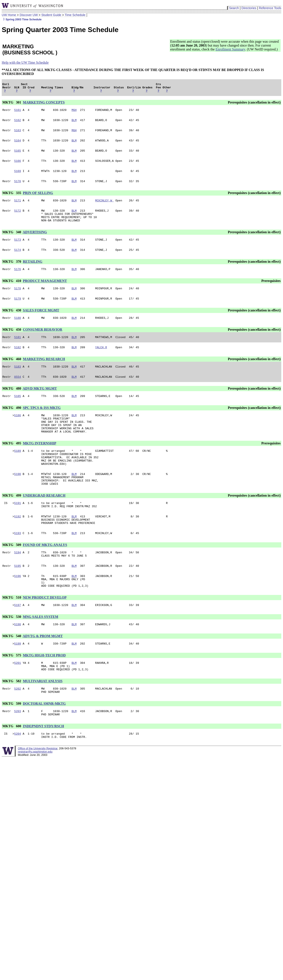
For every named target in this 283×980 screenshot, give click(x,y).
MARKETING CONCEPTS (44, 104)
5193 (18, 564)
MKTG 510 (12, 633)
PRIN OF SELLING (38, 200)
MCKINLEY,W (104, 208)
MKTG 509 (12, 576)
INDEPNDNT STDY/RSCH (43, 768)
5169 (18, 177)
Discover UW (29, 15)
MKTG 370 (12, 273)
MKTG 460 (12, 375)
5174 (18, 261)
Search (234, 8)
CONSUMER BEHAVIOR (43, 344)
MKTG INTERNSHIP (40, 465)
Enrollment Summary (230, 49)
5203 (18, 753)
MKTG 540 (12, 673)
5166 (18, 167)
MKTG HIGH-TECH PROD (44, 693)
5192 (18, 546)
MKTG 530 (12, 653)
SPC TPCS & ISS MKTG (42, 425)
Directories (249, 8)
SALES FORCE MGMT (41, 324)
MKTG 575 (12, 693)
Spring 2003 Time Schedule (22, 19)
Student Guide (51, 15)
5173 (18, 251)
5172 (18, 219)
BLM (74, 123)
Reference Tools (270, 8)
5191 (18, 531)
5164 (18, 145)
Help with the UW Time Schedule (25, 62)
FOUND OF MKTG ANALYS (45, 576)
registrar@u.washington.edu (35, 795)
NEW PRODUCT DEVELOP (45, 633)
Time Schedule (75, 15)
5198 (18, 661)
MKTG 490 (12, 425)
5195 (18, 599)
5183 (18, 383)
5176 (18, 281)
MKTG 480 (12, 405)
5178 (18, 301)
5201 (18, 701)
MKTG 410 (12, 293)
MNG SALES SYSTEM (41, 653)
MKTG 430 (12, 324)
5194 (18, 584)
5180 (18, 332)
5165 (18, 156)
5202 (18, 729)
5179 (18, 312)
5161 (18, 112)
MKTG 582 (12, 721)
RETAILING (33, 273)
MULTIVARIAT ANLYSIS (43, 721)
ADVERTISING (35, 242)
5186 (18, 433)
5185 (18, 413)
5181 (18, 352)
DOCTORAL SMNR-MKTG (44, 744)
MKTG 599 (12, 744)
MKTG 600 (12, 768)
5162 (18, 123)
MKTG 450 (12, 344)
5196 (18, 610)
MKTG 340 (12, 242)
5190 (18, 499)
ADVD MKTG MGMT (40, 405)
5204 (18, 776)
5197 (18, 641)
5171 (18, 208)
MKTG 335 (12, 200)
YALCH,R (101, 363)
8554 (18, 394)
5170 (18, 188)
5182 (18, 363)
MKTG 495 (12, 465)
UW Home (9, 15)
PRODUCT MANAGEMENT (45, 293)
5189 (18, 473)
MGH (74, 112)
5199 (18, 681)
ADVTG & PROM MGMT (43, 673)
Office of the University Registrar (38, 792)
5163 (18, 134)
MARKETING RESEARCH (44, 375)
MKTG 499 (12, 523)
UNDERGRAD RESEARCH (44, 523)
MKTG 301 (12, 104)
